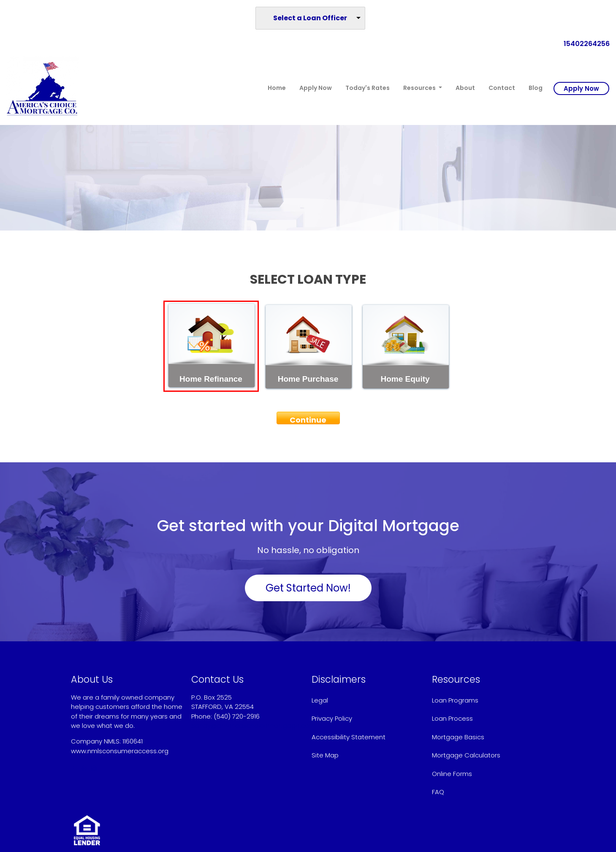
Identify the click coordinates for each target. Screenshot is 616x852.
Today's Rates (368, 88)
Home (277, 88)
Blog (536, 88)
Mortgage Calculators (466, 755)
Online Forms (452, 774)
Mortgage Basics (458, 737)
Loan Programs (455, 700)
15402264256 (583, 44)
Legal (320, 700)
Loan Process (452, 718)
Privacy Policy (332, 718)
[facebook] (75, 769)
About (465, 88)
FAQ (438, 792)
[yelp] (84, 769)
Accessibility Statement (349, 737)
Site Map (325, 755)
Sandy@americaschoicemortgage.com (253, 726)
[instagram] (94, 769)
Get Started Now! (308, 588)
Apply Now (316, 88)
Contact (502, 88)
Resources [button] (420, 88)
